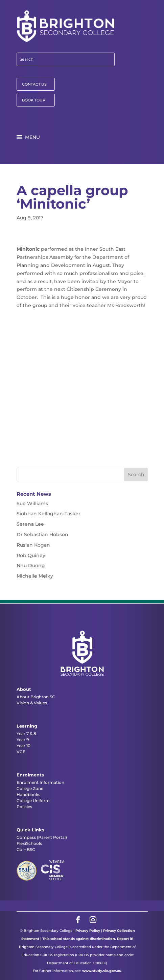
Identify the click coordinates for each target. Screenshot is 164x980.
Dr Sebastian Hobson (42, 534)
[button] (32, 137)
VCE (21, 752)
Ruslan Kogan (33, 545)
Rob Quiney (31, 555)
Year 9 (23, 740)
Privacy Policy (88, 931)
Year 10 (24, 746)
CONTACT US (34, 84)
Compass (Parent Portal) (42, 837)
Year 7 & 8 (26, 733)
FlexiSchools (29, 843)
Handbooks (28, 794)
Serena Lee (30, 524)
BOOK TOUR (34, 100)
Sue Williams (32, 503)
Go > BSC (26, 849)
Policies (24, 807)
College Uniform (33, 801)
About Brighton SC (36, 697)
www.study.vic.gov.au (102, 971)
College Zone (30, 788)
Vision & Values (32, 703)
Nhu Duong (31, 565)
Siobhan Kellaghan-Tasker (49, 514)
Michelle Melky (35, 576)
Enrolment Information (40, 782)
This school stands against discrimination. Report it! (88, 939)
